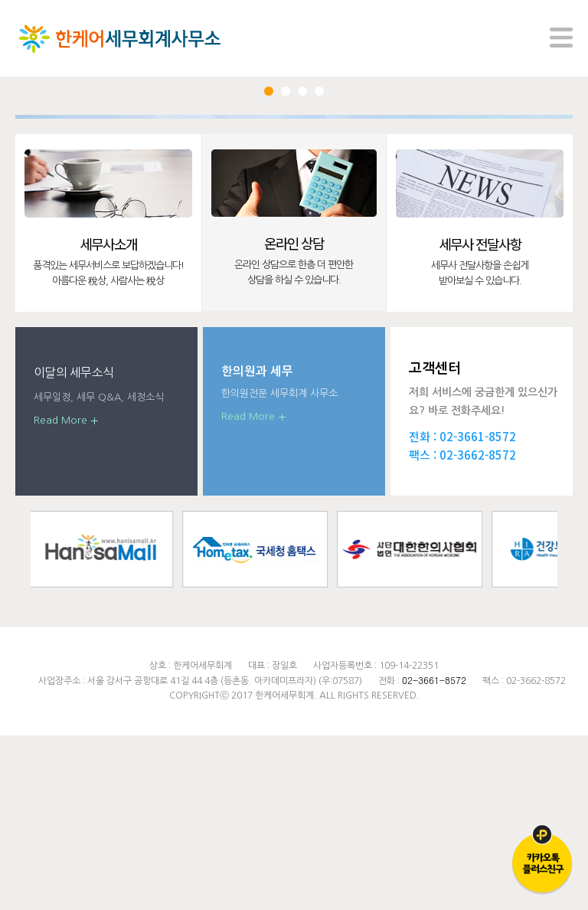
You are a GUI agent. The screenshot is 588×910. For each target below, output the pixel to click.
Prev (58, 205)
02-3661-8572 (478, 611)
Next (530, 205)
